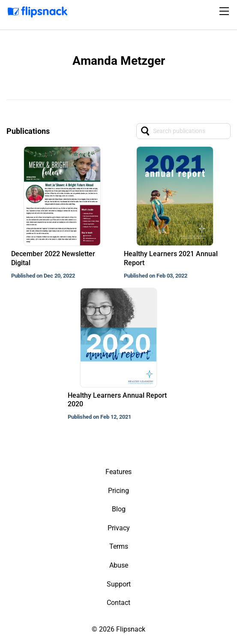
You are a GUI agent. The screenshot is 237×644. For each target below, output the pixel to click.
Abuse (119, 565)
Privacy (119, 528)
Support (119, 584)
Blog (119, 509)
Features (118, 472)
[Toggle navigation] (225, 11)
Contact (118, 603)
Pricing (118, 491)
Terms (119, 546)
